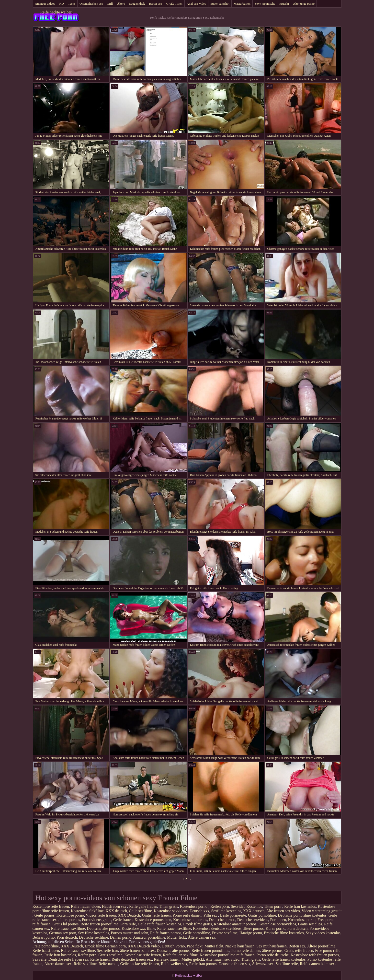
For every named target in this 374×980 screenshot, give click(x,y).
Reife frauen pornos (166, 933)
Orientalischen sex (91, 4)
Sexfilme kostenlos (226, 911)
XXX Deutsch (129, 915)
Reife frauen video (85, 906)
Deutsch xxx (199, 911)
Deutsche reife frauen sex (68, 959)
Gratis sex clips (310, 924)
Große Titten (174, 4)
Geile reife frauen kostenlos (159, 924)
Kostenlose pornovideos (277, 924)
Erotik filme (95, 946)
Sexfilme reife (287, 964)
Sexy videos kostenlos (323, 933)
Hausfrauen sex (115, 906)
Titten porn (273, 906)
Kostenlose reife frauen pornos (315, 955)
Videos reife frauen (101, 915)
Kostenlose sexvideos (171, 911)
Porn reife (128, 924)
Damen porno (121, 937)
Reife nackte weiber (56, 12)
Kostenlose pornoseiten (153, 920)
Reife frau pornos (203, 964)
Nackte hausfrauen (240, 946)
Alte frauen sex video (283, 911)
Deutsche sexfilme (94, 937)
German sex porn (63, 933)
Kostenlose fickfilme (87, 911)
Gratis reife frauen (156, 915)
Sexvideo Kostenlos (247, 906)
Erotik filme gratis (198, 924)
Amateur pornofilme (149, 937)
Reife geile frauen (143, 906)
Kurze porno (275, 928)
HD (62, 4)
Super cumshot (220, 4)
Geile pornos (45, 915)
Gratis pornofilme (262, 915)
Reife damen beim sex (317, 964)
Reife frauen (100, 959)
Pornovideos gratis (97, 920)
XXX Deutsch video (144, 946)
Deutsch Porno (173, 946)
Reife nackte (108, 964)
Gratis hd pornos (66, 924)
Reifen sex (297, 946)
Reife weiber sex (174, 964)
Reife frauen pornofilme (99, 924)
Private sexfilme (225, 933)
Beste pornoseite (233, 915)
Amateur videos (45, 4)
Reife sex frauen (167, 959)
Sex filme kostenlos (93, 933)
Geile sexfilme (140, 911)
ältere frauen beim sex (137, 950)
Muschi (284, 4)
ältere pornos (70, 920)
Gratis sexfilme (110, 955)
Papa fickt (194, 946)
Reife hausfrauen (46, 950)
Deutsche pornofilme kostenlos (302, 915)
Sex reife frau (108, 950)
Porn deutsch (297, 928)
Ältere (121, 4)
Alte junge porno (304, 4)
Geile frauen (123, 920)
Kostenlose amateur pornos (235, 924)
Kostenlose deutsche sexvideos (217, 928)
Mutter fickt (176, 937)
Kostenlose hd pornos (190, 920)
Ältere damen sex (202, 937)
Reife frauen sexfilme (68, 928)
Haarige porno (251, 933)
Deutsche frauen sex (235, 964)
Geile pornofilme (197, 933)
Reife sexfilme (85, 964)
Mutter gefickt (193, 959)
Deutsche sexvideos (253, 920)
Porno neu (278, 920)
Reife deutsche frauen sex (132, 959)
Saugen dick (137, 4)
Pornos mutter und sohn (129, 933)
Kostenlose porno (194, 906)
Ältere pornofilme (321, 946)
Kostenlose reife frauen (51, 906)
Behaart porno (44, 937)
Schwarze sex (263, 964)
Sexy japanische (265, 4)
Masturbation (242, 4)
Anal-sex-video (196, 4)
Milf (110, 4)
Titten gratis (168, 906)
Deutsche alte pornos (103, 928)
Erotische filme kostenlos (284, 933)
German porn (115, 946)
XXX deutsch (116, 911)
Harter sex (156, 4)
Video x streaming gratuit (322, 911)
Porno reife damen (187, 915)
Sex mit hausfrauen (272, 946)
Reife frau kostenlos (300, 906)
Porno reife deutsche (273, 955)
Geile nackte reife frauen (140, 964)
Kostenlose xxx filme (138, 928)
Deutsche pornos (222, 920)
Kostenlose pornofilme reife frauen (227, 955)
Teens (72, 4)
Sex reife (40, 959)
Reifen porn (220, 906)
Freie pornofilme (46, 946)
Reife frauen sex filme (180, 955)
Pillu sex (211, 915)
